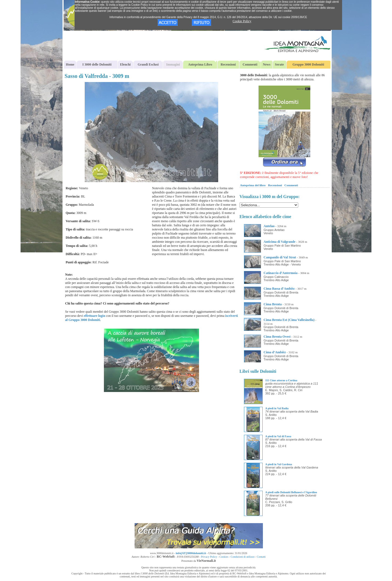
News (267, 64)
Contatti (261, 557)
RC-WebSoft (166, 557)
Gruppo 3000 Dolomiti (308, 64)
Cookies (224, 557)
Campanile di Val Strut (280, 257)
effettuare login (94, 316)
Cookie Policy (242, 21)
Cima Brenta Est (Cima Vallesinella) (289, 320)
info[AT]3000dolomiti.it (191, 553)
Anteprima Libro (200, 64)
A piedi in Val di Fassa (278, 436)
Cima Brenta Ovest (277, 337)
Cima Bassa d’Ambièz (279, 289)
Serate (279, 64)
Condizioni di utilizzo (242, 557)
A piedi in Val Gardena (279, 464)
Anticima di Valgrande (280, 242)
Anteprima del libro (253, 185)
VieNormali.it (206, 561)
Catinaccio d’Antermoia (281, 273)
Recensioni (228, 64)
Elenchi (125, 64)
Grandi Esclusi (148, 64)
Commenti (250, 64)
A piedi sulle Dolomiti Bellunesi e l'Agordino (291, 492)
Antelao (269, 226)
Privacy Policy (209, 557)
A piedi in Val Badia (277, 408)
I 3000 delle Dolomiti (97, 64)
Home (70, 64)
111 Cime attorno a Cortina (281, 380)
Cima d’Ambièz (275, 352)
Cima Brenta (273, 304)
